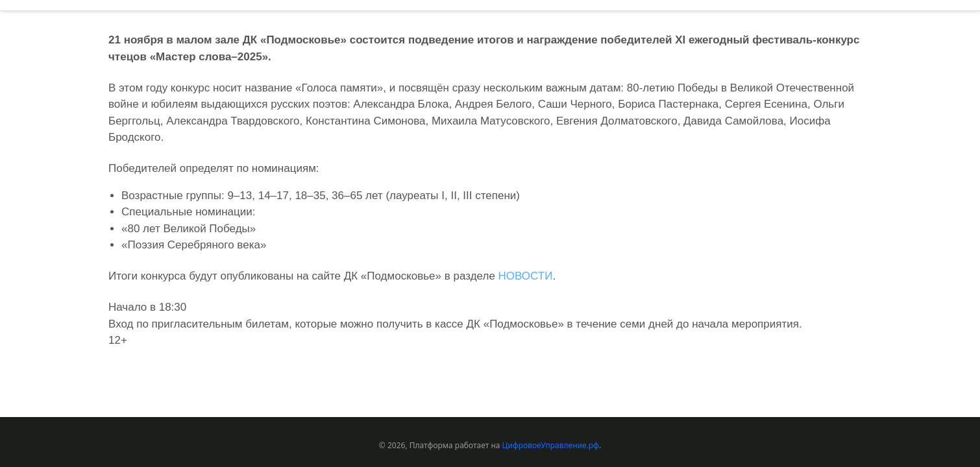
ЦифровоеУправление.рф (551, 445)
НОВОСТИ (526, 276)
